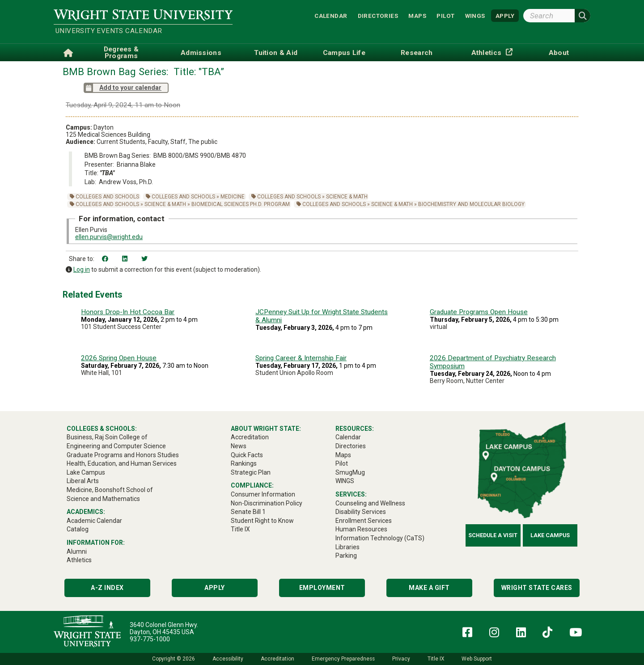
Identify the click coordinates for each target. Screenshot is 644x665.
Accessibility (228, 659)
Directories (378, 15)
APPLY (505, 15)
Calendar (331, 15)
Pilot (445, 15)
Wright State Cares (537, 588)
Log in (82, 269)
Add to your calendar (123, 88)
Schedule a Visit (493, 535)
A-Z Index (107, 588)
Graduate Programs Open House (479, 312)
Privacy (401, 659)
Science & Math (347, 197)
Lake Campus (550, 535)
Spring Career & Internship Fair (301, 358)
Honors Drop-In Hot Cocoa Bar (128, 312)
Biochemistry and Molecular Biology (471, 204)
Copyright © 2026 (174, 659)
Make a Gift (429, 588)
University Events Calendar (109, 31)
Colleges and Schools (107, 197)
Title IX (436, 659)
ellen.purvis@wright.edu (109, 237)
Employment (322, 588)
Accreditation (278, 659)
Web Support (477, 659)
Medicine (233, 197)
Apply (215, 588)
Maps (417, 15)
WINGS (475, 15)
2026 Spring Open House (119, 358)
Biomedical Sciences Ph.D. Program (241, 204)
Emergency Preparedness (343, 659)
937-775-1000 (150, 639)
